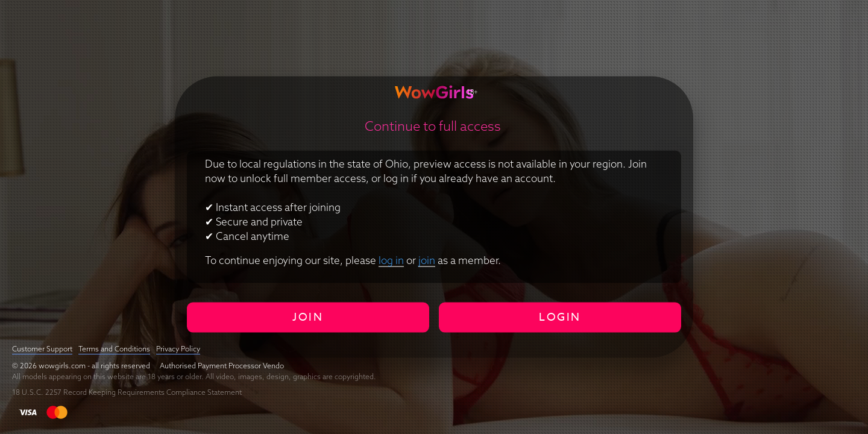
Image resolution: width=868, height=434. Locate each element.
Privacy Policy (178, 349)
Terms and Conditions (114, 349)
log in (391, 259)
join (427, 259)
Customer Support (42, 349)
